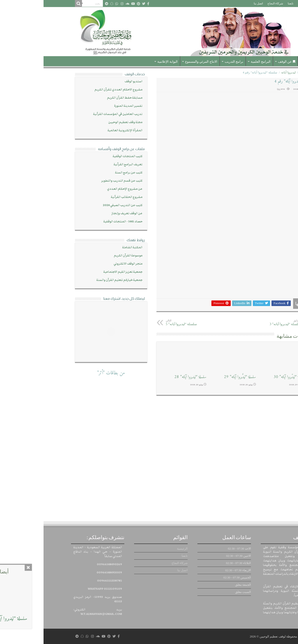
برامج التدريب (191, 62)
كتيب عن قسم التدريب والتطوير (78, 181)
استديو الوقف (90, 81)
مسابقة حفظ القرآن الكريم (81, 98)
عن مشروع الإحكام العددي (81, 189)
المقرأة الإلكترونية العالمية (81, 130)
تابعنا (247, 3)
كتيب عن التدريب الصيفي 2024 (79, 205)
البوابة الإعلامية (124, 62)
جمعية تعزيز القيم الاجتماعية (79, 272)
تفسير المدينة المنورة (85, 106)
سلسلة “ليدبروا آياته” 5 (146, 322)
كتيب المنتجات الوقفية (84, 156)
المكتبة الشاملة (89, 247)
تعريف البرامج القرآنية (85, 164)
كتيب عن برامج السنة (85, 173)
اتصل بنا (215, 3)
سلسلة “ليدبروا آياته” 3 (233, 322)
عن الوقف (243, 62)
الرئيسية (259, 3)
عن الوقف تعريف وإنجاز (83, 213)
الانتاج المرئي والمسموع (158, 62)
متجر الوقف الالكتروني (85, 264)
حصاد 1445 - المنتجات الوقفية (79, 222)
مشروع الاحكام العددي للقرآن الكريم (75, 90)
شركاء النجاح (232, 3)
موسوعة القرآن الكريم (85, 256)
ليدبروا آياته (245, 72)
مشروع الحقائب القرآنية (83, 197)
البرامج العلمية (217, 62)
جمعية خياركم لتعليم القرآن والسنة (76, 280)
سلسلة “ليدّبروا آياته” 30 (246, 377)
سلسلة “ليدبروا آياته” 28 (147, 377)
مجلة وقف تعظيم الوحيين (82, 122)
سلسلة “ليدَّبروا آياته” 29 (196, 377)
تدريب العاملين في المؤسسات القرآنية (74, 114)
